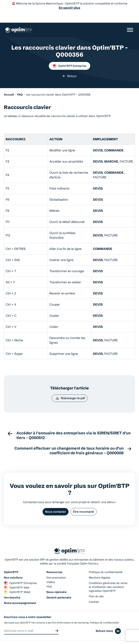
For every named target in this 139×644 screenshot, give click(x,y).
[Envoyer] (57, 621)
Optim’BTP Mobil (17, 582)
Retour (70, 65)
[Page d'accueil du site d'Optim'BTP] (19, 19)
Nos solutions (13, 568)
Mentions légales (100, 568)
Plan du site (96, 586)
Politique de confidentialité (106, 562)
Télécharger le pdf (70, 388)
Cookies (94, 592)
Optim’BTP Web (17, 578)
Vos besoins (12, 588)
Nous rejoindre (57, 582)
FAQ (49, 577)
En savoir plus (69, 8)
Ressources (54, 562)
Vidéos (51, 572)
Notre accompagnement (20, 593)
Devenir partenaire (59, 588)
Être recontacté (84, 502)
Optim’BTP (11, 562)
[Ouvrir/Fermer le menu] (130, 19)
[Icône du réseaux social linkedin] (118, 622)
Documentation (56, 568)
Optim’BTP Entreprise (69, 55)
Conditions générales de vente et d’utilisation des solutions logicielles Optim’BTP (108, 577)
